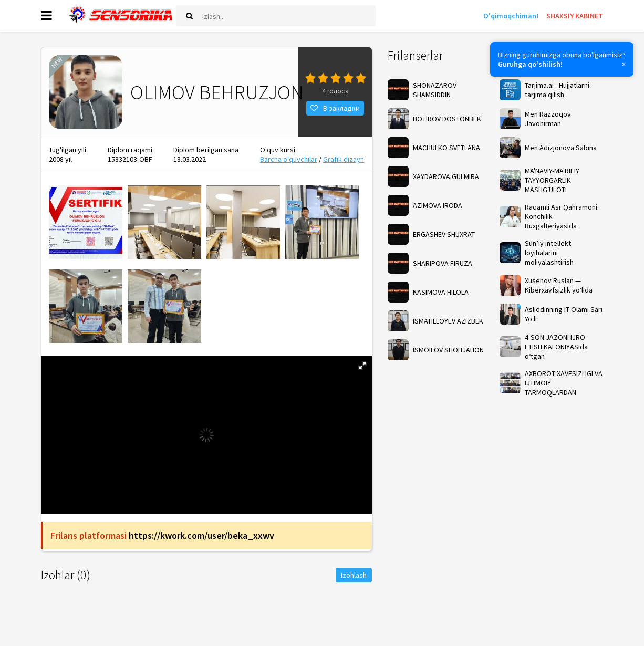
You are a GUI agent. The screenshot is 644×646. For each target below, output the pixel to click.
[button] (362, 366)
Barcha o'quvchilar (289, 159)
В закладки (335, 108)
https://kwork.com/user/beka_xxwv (201, 535)
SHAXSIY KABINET (575, 16)
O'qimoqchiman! (511, 16)
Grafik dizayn (344, 159)
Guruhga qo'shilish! (530, 64)
